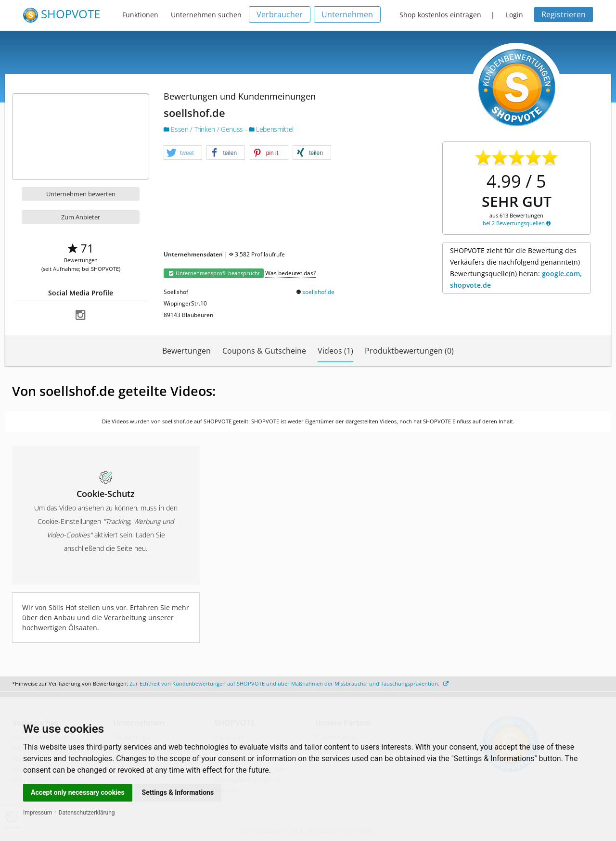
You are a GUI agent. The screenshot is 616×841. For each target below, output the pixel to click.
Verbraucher (280, 14)
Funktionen (140, 15)
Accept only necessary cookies (78, 792)
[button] (183, 153)
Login (514, 15)
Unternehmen (347, 14)
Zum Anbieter (81, 217)
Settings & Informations (178, 792)
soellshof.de (318, 292)
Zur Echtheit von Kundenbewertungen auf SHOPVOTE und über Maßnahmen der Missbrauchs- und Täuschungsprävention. (289, 683)
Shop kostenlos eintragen (440, 15)
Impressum (38, 813)
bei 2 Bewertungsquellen (517, 223)
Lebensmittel (271, 129)
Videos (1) (335, 351)
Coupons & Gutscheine (264, 351)
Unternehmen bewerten (81, 194)
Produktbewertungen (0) (409, 351)
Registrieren (564, 14)
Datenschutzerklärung (87, 813)
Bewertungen (186, 351)
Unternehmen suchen (206, 15)
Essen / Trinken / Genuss (204, 129)
